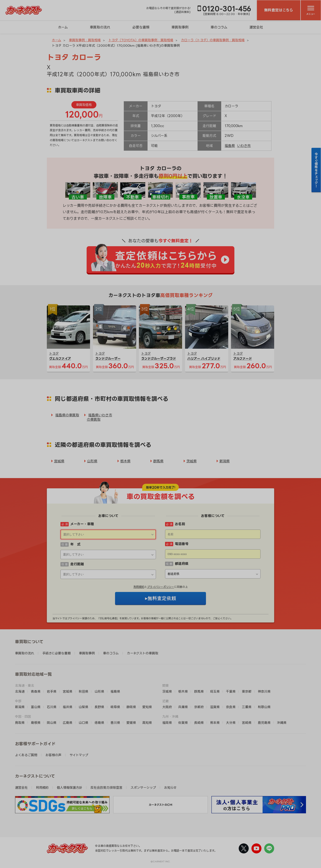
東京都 (247, 691)
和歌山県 (264, 707)
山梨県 (83, 707)
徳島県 (99, 723)
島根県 (36, 723)
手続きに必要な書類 (56, 653)
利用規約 (139, 587)
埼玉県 (215, 691)
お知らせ (170, 787)
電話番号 (182, 544)
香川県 (115, 723)
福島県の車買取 (67, 415)
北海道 (20, 691)
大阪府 (167, 707)
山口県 (83, 723)
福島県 (230, 146)
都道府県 (182, 564)
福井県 (68, 707)
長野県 (99, 707)
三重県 (247, 707)
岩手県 (52, 691)
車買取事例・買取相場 (85, 40)
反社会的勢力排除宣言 (106, 787)
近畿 (166, 701)
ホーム (63, 27)
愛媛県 (131, 723)
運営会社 (256, 27)
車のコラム (219, 27)
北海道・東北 (25, 685)
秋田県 (83, 691)
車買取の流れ (100, 27)
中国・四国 (23, 716)
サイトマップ (79, 755)
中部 (18, 701)
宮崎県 (247, 723)
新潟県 (224, 461)
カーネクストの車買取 (143, 653)
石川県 (52, 707)
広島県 (68, 723)
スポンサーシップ (143, 787)
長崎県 (199, 723)
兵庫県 (183, 707)
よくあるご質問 (26, 755)
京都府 (199, 707)
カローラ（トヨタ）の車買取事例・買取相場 (213, 40)
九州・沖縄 (170, 716)
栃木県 (125, 461)
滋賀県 (215, 707)
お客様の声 (53, 755)
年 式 (75, 544)
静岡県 (131, 707)
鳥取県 (20, 723)
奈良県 (231, 707)
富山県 (36, 707)
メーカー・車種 (82, 524)
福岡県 (167, 723)
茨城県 (192, 461)
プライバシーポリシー (161, 587)
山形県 (92, 461)
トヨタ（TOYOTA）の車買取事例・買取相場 (141, 40)
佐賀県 (183, 723)
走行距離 (77, 564)
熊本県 (215, 723)
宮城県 (59, 461)
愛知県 (147, 707)
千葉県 (231, 691)
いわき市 (244, 146)
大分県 (231, 723)
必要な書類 (141, 27)
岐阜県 (115, 707)
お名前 (180, 524)
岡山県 (52, 723)
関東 (166, 685)
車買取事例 (180, 27)
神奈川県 (264, 691)
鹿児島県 (264, 723)
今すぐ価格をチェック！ (316, 170)
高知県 (147, 723)
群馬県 (158, 461)
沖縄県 (282, 723)
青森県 (36, 691)
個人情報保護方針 (70, 787)
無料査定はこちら (279, 10)
